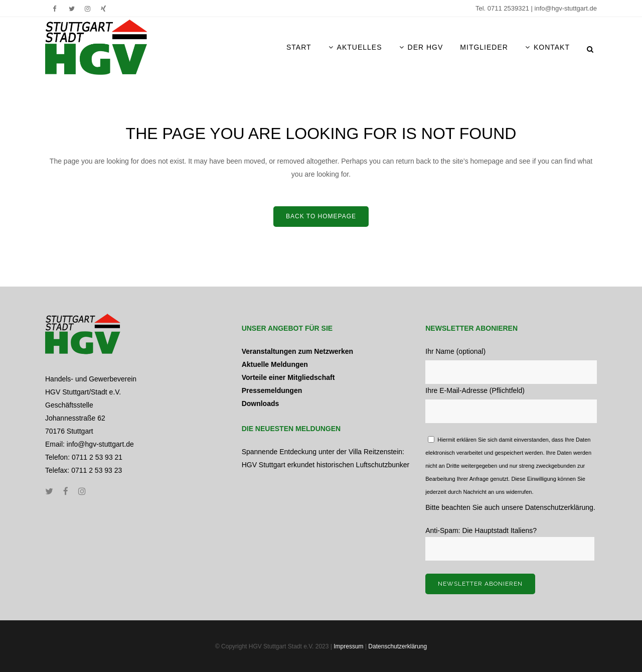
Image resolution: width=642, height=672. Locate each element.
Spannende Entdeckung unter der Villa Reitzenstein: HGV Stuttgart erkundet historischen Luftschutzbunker (326, 458)
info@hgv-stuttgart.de (566, 8)
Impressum (348, 646)
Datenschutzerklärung (559, 507)
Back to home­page (321, 216)
